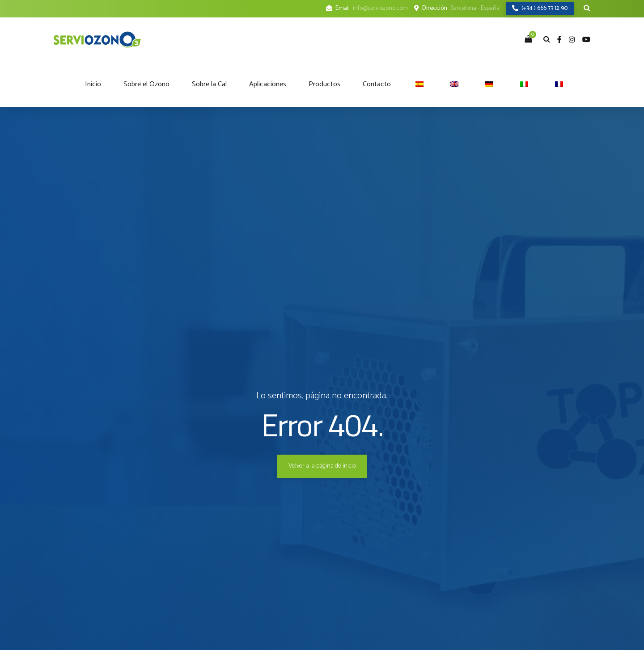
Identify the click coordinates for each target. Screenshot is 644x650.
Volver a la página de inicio (322, 466)
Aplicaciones (268, 84)
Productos (324, 84)
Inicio (93, 84)
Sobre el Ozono (146, 84)
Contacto (377, 84)
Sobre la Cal (209, 84)
